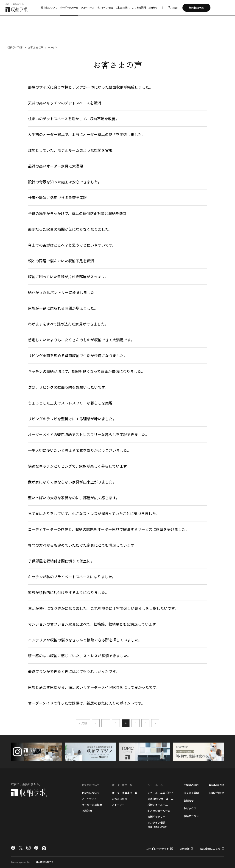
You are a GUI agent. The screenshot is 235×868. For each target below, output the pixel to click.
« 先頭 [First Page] (83, 723)
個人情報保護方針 (45, 862)
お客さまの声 (35, 47)
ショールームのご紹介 (160, 793)
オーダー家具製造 (92, 805)
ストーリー (118, 805)
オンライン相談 (157, 824)
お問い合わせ (216, 793)
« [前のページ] (96, 723)
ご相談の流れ (191, 785)
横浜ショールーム (158, 805)
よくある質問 (191, 793)
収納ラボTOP (15, 47)
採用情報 (185, 849)
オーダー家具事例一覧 (125, 793)
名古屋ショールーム (159, 811)
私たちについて (91, 793)
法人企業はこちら (210, 849)
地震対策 (87, 811)
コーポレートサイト (158, 849)
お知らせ (189, 800)
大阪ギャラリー (156, 816)
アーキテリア (89, 799)
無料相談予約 (216, 785)
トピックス (190, 808)
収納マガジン (191, 816)
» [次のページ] (155, 723)
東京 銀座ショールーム (161, 799)
